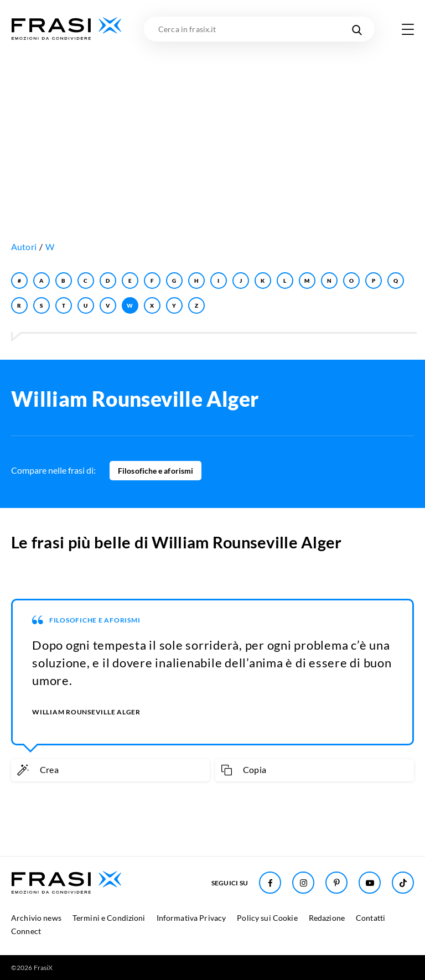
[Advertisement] (212, 125)
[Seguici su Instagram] (303, 883)
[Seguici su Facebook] (270, 883)
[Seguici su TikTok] (403, 883)
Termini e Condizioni (109, 918)
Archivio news (36, 918)
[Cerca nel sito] (357, 29)
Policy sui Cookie (267, 918)
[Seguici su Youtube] (370, 883)
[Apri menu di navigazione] (408, 29)
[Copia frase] (315, 770)
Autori (24, 247)
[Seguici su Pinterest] (336, 883)
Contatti (370, 918)
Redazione (327, 918)
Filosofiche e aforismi (156, 471)
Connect (26, 931)
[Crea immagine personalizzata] (110, 770)
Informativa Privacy (191, 918)
